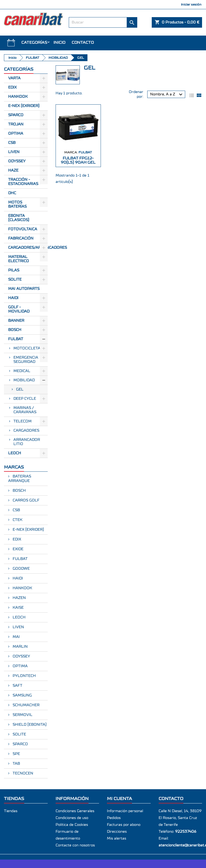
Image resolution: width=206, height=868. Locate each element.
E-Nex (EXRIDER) (24, 106)
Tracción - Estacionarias (23, 182)
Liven (14, 152)
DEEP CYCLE (25, 399)
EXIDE (18, 549)
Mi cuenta (119, 799)
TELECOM (23, 421)
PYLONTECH (24, 676)
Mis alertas (117, 838)
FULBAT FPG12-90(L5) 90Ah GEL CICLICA (78, 162)
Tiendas (11, 811)
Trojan (16, 124)
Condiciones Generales (75, 811)
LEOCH (15, 453)
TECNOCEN (22, 773)
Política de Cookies (72, 825)
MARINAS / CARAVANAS (25, 410)
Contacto (83, 43)
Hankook (18, 97)
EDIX (16, 539)
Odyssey (17, 161)
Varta (14, 78)
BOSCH (15, 330)
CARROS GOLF (26, 500)
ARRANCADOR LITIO (27, 442)
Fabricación (21, 238)
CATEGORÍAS (34, 43)
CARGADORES (26, 431)
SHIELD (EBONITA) (29, 725)
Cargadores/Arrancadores (28, 248)
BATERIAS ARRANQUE (20, 479)
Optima (16, 134)
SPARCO (20, 744)
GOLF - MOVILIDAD (19, 309)
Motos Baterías (17, 204)
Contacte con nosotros (75, 845)
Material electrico (19, 259)
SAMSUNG (22, 695)
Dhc (12, 193)
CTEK (17, 520)
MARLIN (20, 647)
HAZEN (19, 598)
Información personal (125, 811)
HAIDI (13, 298)
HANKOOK (22, 588)
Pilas (14, 270)
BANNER (16, 321)
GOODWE (21, 569)
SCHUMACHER (26, 705)
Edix (12, 87)
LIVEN (18, 627)
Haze (13, 170)
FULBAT (16, 339)
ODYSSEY (21, 656)
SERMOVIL (22, 715)
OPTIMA (20, 666)
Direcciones (117, 832)
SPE (16, 754)
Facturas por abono (124, 825)
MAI (16, 637)
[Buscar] (103, 22)
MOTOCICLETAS (28, 348)
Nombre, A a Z (167, 95)
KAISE (18, 608)
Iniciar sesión (191, 4)
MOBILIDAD (24, 380)
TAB (16, 764)
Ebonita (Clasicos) (19, 218)
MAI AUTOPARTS (24, 289)
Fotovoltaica (23, 229)
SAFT (17, 686)
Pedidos (114, 818)
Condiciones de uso (72, 818)
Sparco (16, 115)
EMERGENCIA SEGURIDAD (26, 360)
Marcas (14, 467)
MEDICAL (22, 371)
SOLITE (15, 280)
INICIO (59, 43)
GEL (20, 389)
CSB (12, 143)
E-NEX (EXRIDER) (28, 530)
